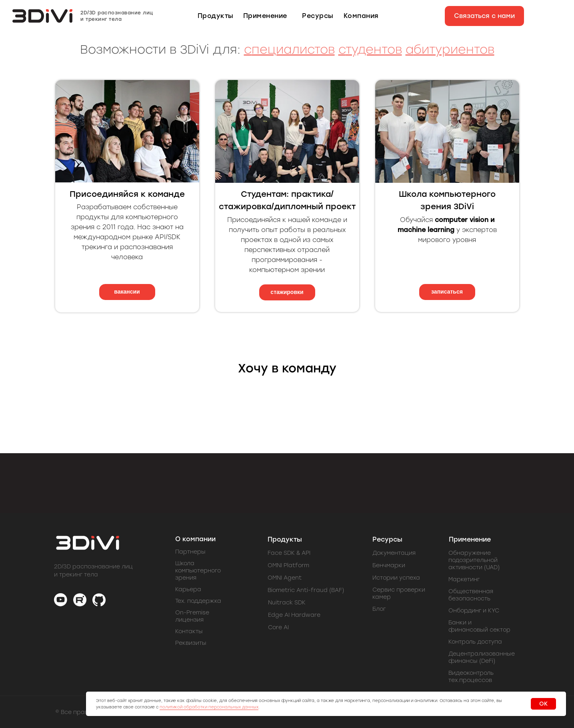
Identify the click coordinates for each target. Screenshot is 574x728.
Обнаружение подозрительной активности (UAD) (474, 560)
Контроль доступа (475, 642)
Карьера (188, 589)
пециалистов (293, 49)
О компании (195, 539)
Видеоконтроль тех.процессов (471, 677)
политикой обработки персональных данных (209, 707)
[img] (61, 600)
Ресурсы (387, 539)
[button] (484, 16)
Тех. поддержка (198, 601)
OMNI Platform (288, 565)
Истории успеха (396, 578)
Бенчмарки (389, 565)
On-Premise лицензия (192, 616)
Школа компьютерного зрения (198, 571)
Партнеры (190, 552)
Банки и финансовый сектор (479, 626)
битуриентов (454, 49)
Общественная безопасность (471, 595)
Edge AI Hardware (294, 615)
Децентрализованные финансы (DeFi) (482, 657)
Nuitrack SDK (287, 603)
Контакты (189, 631)
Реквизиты (191, 643)
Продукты (285, 539)
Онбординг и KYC (474, 611)
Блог (379, 609)
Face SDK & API (289, 553)
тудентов (374, 49)
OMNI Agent (285, 578)
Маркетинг (464, 579)
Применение (470, 539)
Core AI (278, 627)
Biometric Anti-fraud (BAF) (306, 590)
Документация (394, 553)
